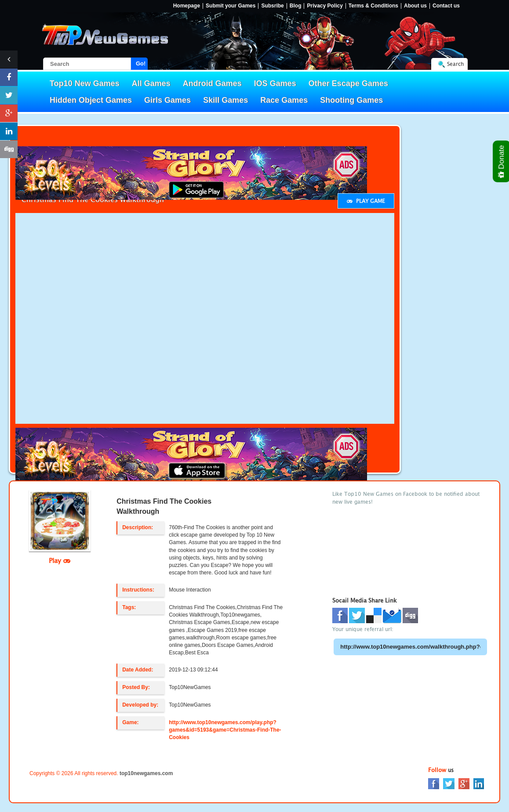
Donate (502, 161)
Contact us (446, 6)
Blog (296, 6)
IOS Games (275, 83)
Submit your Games (231, 6)
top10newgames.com (146, 773)
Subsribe (272, 6)
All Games (151, 83)
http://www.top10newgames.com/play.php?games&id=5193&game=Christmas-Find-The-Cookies (225, 730)
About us (415, 6)
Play (60, 560)
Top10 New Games (85, 83)
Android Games (212, 83)
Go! (141, 63)
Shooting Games (351, 100)
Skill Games (225, 100)
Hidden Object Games (91, 100)
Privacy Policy (325, 6)
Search (455, 64)
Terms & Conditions (373, 6)
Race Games (284, 100)
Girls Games (167, 100)
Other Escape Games (348, 83)
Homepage (187, 6)
